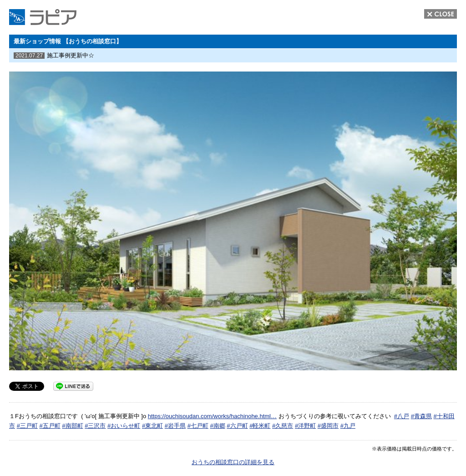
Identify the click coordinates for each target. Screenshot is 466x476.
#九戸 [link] (348, 426)
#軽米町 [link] (260, 426)
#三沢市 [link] (95, 426)
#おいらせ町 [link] (124, 426)
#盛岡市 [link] (328, 426)
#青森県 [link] (421, 416)
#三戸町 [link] (27, 426)
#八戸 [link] (402, 416)
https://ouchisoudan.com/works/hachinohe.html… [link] (212, 416)
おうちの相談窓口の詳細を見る (233, 462)
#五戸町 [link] (50, 426)
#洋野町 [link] (305, 426)
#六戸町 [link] (237, 426)
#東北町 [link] (152, 426)
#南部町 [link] (72, 426)
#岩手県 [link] (175, 426)
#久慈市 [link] (283, 426)
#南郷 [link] (218, 426)
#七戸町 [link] (198, 426)
